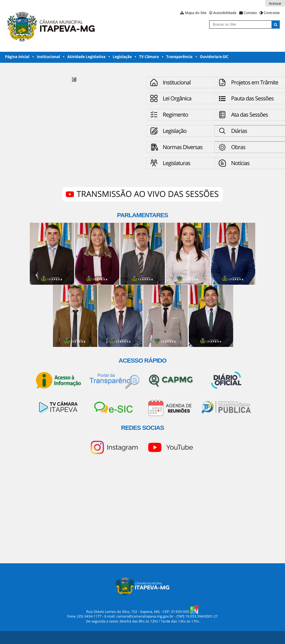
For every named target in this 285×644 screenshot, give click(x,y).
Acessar (275, 3)
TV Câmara (149, 57)
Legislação (122, 57)
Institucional (48, 57)
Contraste (271, 13)
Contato (250, 13)
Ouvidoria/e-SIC (214, 57)
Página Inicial (17, 57)
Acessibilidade (225, 13)
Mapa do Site (196, 13)
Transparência (179, 57)
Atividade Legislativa (86, 57)
